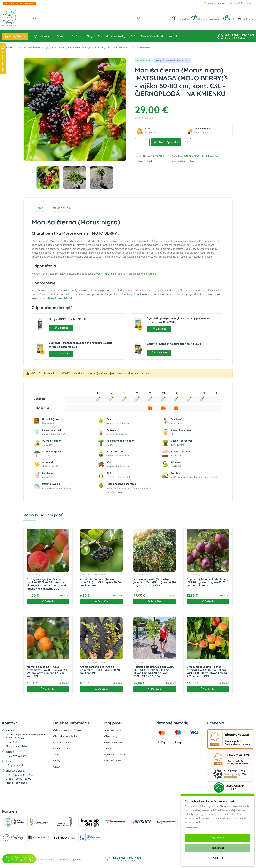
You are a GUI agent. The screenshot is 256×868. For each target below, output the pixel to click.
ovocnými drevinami (105, 274)
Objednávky (111, 737)
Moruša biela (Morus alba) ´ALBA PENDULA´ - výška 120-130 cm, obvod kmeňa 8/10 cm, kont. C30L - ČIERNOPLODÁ (153, 671)
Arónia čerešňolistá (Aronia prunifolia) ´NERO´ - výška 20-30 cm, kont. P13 (100, 670)
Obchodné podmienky (65, 737)
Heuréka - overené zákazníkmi (21, 3)
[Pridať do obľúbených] (187, 142)
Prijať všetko (218, 838)
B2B (133, 36)
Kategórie (15, 36)
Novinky (44, 36)
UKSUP (57, 767)
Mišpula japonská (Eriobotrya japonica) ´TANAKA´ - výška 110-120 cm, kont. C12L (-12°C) (155, 582)
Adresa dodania (112, 730)
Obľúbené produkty (115, 743)
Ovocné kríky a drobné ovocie (93, 575)
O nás (76, 36)
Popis (39, 208)
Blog (89, 36)
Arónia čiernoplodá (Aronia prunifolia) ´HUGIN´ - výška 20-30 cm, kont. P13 (100, 582)
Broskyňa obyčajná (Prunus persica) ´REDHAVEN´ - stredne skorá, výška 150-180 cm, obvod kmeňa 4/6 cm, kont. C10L (46, 584)
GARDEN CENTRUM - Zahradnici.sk (201, 156)
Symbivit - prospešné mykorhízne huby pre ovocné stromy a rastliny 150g (81, 345)
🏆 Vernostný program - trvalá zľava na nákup (229, 3)
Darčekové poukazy (115, 755)
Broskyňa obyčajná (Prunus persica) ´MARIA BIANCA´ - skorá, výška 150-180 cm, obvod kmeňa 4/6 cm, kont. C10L (207, 671)
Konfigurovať (218, 848)
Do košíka (61, 328)
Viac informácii (191, 828)
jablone (142, 274)
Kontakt (174, 36)
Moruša (36, 241)
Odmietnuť (218, 858)
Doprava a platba (62, 749)
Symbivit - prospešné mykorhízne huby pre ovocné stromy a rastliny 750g (179, 320)
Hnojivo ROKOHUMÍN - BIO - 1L (68, 319)
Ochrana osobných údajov (67, 730)
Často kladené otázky (111, 36)
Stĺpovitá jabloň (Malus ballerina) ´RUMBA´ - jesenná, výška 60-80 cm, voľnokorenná (208, 582)
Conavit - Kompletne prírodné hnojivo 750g (174, 344)
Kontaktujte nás (113, 761)
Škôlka (57, 755)
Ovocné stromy (33, 575)
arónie (152, 274)
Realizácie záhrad (152, 36)
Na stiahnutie (62, 208)
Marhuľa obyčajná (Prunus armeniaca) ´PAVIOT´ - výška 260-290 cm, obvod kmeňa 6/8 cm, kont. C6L (47, 671)
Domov (61, 36)
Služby (57, 761)
